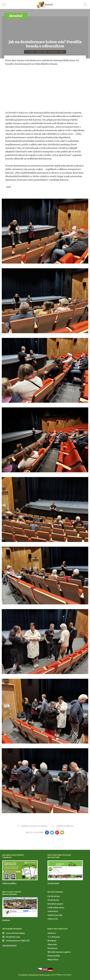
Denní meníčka (54, 956)
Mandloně (52, 941)
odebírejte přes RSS (65, 826)
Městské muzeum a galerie (59, 952)
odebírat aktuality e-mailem (34, 826)
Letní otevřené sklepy (15, 933)
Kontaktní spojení (55, 904)
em (62, 832)
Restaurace (53, 948)
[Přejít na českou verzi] (40, 970)
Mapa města (53, 959)
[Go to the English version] (45, 970)
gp (57, 832)
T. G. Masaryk (54, 937)
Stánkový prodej (55, 915)
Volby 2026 (53, 919)
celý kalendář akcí (9, 945)
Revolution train (13, 937)
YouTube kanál (53, 883)
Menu (4, 4)
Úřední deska (53, 900)
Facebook (6, 920)
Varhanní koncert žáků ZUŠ (18, 941)
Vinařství (52, 933)
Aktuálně (16, 16)
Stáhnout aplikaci (9, 883)
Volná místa (53, 911)
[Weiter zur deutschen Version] (50, 970)
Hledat (85, 4)
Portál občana (54, 896)
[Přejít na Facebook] (20, 907)
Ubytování (52, 944)
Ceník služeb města (56, 908)
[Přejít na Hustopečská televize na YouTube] (65, 870)
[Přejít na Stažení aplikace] (20, 870)
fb (47, 832)
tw (52, 832)
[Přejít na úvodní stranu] (45, 5)
